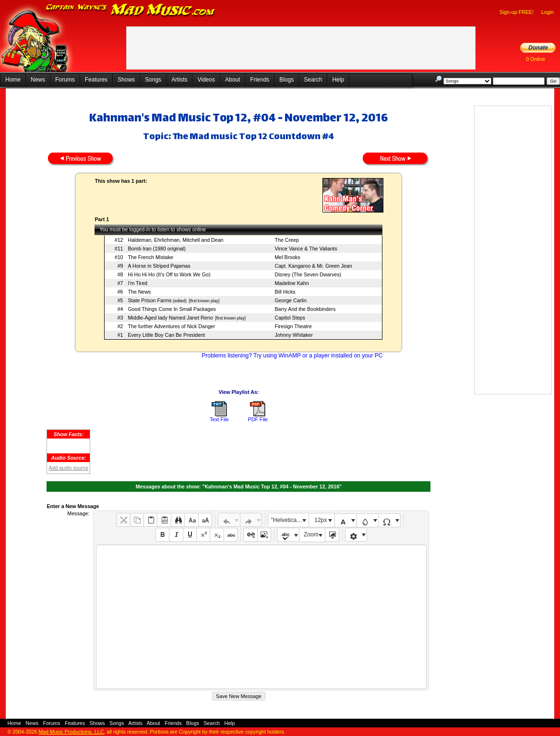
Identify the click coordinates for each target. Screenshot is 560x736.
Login (548, 12)
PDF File (258, 419)
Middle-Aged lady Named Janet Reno (170, 318)
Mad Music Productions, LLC (71, 732)
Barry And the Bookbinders (305, 309)
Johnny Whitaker (293, 335)
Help (338, 80)
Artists (179, 80)
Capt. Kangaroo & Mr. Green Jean (313, 266)
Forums (65, 80)
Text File (219, 419)
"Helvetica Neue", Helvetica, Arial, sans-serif (290, 520)
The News (139, 292)
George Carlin (290, 300)
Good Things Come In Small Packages (172, 309)
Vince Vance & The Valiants (306, 249)
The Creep (286, 240)
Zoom (311, 534)
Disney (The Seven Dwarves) (308, 274)
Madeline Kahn (292, 283)
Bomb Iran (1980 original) (156, 249)
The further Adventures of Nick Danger (171, 326)
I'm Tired (137, 283)
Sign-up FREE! (517, 12)
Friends (260, 80)
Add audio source (68, 468)
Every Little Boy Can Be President (166, 335)
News (38, 80)
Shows (126, 80)
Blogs (286, 80)
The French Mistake (150, 257)
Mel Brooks (287, 257)
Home (13, 80)
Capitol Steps (290, 318)
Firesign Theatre (293, 326)
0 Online (536, 59)
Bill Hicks (285, 292)
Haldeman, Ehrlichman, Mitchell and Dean (175, 240)
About (232, 80)
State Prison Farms (149, 300)
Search (313, 80)
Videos (206, 80)
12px (321, 520)
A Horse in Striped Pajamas (159, 266)
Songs (153, 80)
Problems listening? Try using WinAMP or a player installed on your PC (292, 356)
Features (96, 80)
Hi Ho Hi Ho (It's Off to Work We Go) (169, 274)
